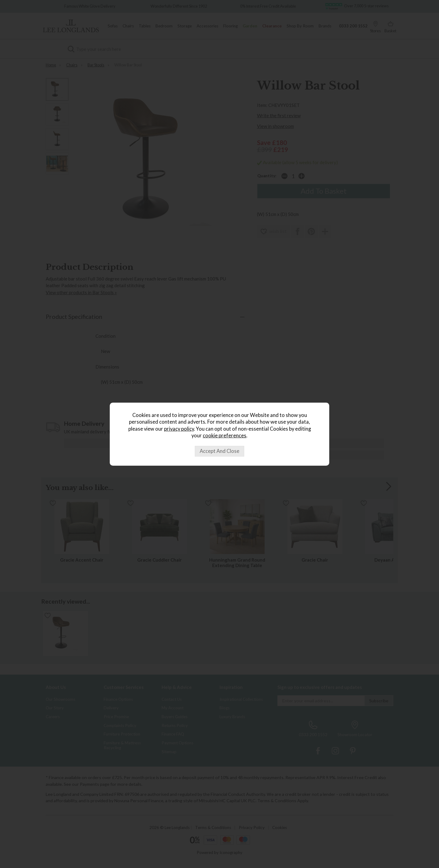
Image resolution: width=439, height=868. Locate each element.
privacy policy (179, 429)
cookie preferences (225, 436)
